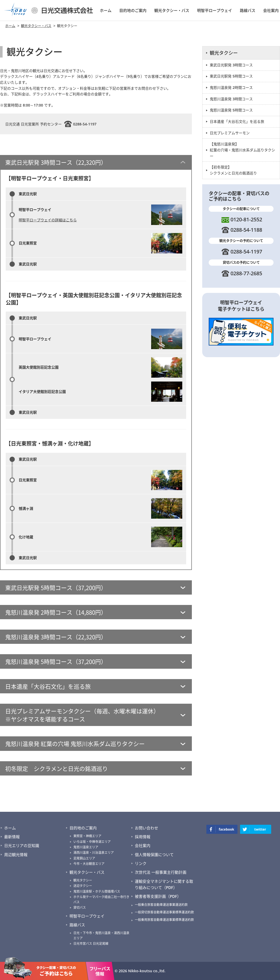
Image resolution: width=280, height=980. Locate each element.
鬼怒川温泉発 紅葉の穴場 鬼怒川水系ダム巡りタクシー (75, 743)
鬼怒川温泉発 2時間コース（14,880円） (56, 612)
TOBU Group (16, 10)
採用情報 (143, 837)
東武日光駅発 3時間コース (231, 65)
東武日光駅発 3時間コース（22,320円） (56, 162)
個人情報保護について (154, 855)
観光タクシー (224, 53)
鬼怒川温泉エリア (86, 847)
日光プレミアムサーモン (230, 133)
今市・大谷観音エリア (89, 864)
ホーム (106, 10)
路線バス (248, 10)
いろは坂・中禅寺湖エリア (92, 842)
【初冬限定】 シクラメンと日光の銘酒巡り (233, 170)
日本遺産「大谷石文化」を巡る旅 (48, 686)
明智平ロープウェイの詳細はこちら (48, 220)
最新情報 (12, 837)
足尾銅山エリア (84, 858)
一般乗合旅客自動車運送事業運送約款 (161, 905)
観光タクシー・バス (172, 10)
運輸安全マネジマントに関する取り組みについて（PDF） (164, 884)
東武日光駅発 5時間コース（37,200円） (56, 587)
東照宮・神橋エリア (87, 836)
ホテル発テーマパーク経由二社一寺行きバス (101, 899)
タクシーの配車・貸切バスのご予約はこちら (44, 968)
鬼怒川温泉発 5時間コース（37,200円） (56, 661)
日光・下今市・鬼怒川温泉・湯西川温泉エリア (101, 935)
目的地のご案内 (133, 10)
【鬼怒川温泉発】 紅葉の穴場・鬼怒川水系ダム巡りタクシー (242, 150)
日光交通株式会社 (62, 10)
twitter (256, 829)
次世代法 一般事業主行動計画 (161, 872)
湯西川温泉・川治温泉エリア (94, 853)
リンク (141, 863)
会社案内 (271, 10)
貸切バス (80, 908)
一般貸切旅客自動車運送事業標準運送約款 (164, 912)
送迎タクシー (83, 886)
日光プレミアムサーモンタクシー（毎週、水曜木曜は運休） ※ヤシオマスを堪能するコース (82, 715)
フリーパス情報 (100, 968)
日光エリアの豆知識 (22, 845)
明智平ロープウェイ (215, 10)
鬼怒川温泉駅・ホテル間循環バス (97, 891)
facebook (222, 829)
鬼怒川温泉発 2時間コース (231, 87)
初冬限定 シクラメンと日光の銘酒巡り (57, 768)
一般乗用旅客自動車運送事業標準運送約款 (164, 920)
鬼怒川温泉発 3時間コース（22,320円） (56, 637)
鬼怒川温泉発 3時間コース (231, 99)
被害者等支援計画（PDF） (158, 896)
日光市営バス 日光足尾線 (91, 944)
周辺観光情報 (16, 855)
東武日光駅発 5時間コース (231, 76)
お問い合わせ (146, 828)
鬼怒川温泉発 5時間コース (231, 110)
